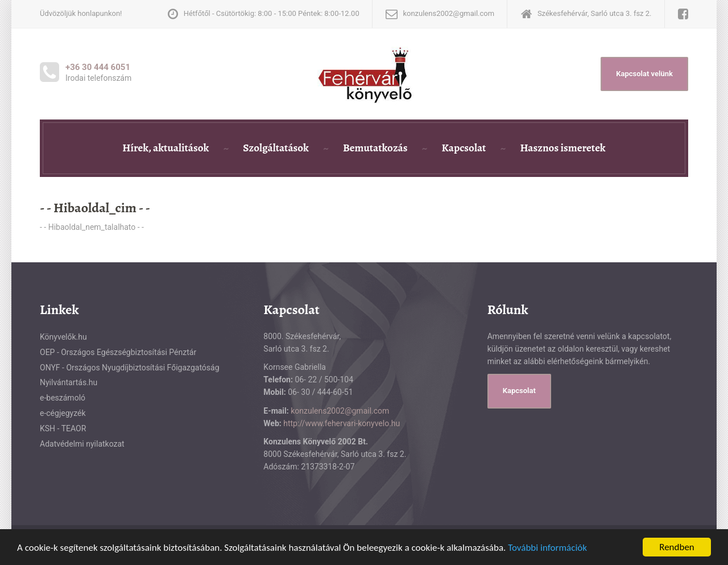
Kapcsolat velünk (644, 74)
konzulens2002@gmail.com (340, 411)
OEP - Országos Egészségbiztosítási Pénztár (118, 352)
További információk (547, 548)
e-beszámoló (63, 398)
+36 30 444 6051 (98, 67)
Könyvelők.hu (63, 337)
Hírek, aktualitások (166, 148)
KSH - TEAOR (63, 428)
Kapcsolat (464, 148)
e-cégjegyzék (63, 413)
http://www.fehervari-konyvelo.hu (342, 423)
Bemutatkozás (375, 148)
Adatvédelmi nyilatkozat (82, 444)
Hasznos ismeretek (562, 148)
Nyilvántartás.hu (69, 382)
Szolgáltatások (276, 148)
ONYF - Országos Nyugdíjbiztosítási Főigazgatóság (130, 368)
